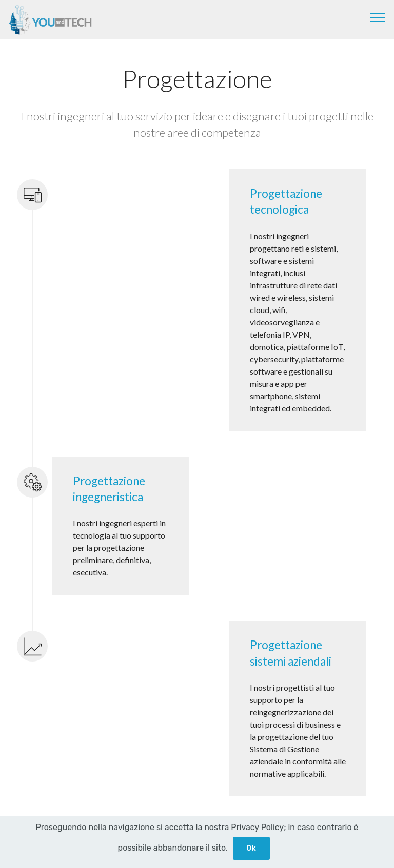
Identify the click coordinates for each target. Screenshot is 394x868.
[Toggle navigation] (378, 17)
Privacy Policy (257, 827)
